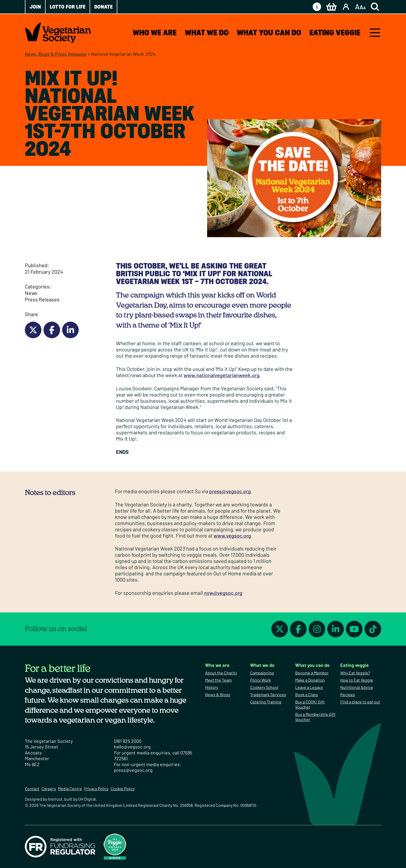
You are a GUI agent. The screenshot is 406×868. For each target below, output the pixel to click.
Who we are (155, 33)
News (31, 293)
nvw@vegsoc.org (223, 593)
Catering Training (266, 702)
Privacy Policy (96, 789)
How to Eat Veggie (357, 680)
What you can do (269, 33)
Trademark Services (268, 694)
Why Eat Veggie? (355, 673)
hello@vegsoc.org (132, 747)
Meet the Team (218, 680)
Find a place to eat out (360, 702)
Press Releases (42, 299)
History (212, 687)
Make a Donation (310, 680)
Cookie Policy (123, 789)
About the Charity (221, 673)
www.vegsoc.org (232, 535)
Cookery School (264, 687)
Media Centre (70, 789)
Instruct (55, 799)
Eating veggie (335, 33)
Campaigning (262, 673)
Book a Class (307, 694)
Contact (32, 789)
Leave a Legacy (309, 687)
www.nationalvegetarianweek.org (222, 375)
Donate (103, 7)
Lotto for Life (68, 7)
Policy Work (260, 680)
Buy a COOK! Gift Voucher (310, 704)
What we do (207, 33)
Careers (49, 789)
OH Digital (87, 799)
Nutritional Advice (357, 687)
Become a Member (312, 673)
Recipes (348, 694)
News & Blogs (218, 694)
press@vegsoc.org (230, 491)
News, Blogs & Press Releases (56, 54)
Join (35, 7)
